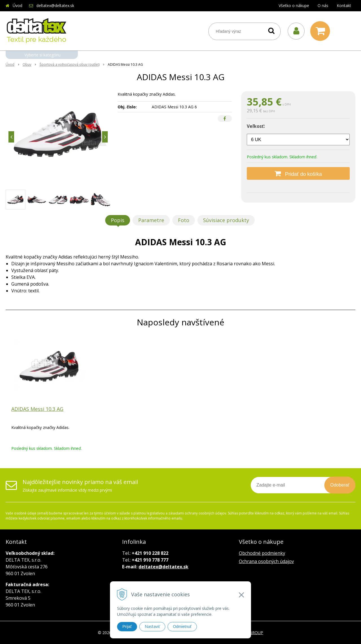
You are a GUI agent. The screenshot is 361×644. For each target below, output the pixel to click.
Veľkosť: (256, 126)
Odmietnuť (182, 627)
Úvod (17, 6)
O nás (323, 6)
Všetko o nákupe (294, 6)
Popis (118, 220)
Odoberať (340, 485)
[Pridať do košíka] (298, 173)
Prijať (127, 627)
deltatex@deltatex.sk (55, 6)
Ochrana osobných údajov (266, 561)
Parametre (151, 220)
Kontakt (344, 6)
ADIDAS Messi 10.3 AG (37, 409)
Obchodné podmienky (262, 553)
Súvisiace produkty (226, 220)
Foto (184, 220)
